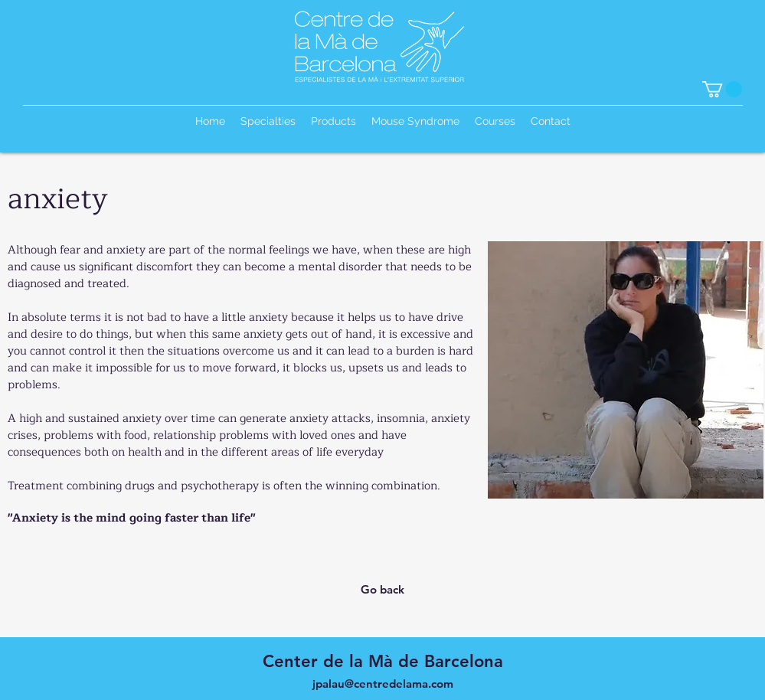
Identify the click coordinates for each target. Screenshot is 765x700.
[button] (722, 89)
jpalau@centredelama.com (383, 684)
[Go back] (383, 590)
